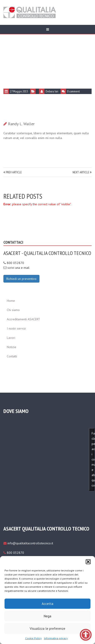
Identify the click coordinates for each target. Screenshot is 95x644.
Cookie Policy (33, 638)
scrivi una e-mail (18, 268)
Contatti (12, 356)
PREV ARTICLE (13, 172)
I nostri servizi (16, 328)
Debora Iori (52, 91)
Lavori (11, 338)
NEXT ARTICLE (82, 172)
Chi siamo (13, 310)
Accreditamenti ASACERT (23, 319)
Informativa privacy (56, 638)
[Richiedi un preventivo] (21, 278)
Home (11, 301)
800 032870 (15, 263)
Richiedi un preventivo (21, 279)
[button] (88, 562)
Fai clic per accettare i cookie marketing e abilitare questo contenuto (93, 459)
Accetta (47, 604)
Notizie (12, 347)
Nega (47, 616)
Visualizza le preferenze (47, 629)
